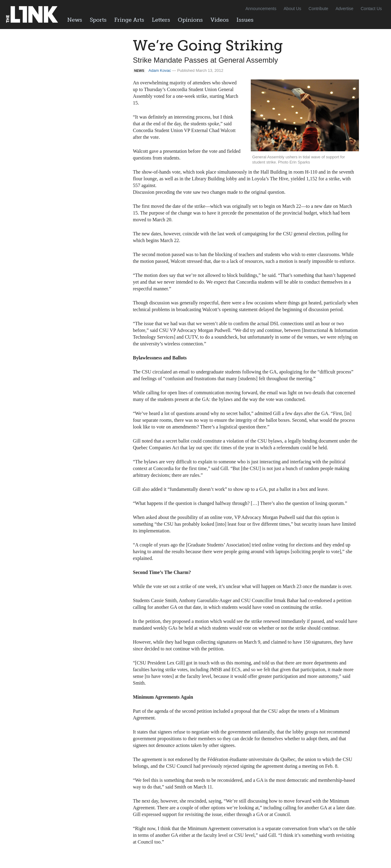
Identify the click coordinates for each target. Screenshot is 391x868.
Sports (98, 20)
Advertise (345, 9)
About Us (293, 9)
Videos (220, 20)
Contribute (318, 9)
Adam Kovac (160, 70)
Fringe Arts (129, 20)
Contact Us (371, 9)
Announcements (261, 9)
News (75, 20)
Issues (245, 20)
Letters (161, 20)
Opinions (190, 20)
